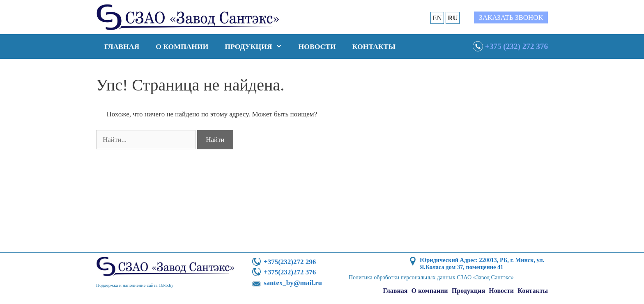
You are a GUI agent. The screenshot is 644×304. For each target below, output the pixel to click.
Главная (122, 46)
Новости (317, 46)
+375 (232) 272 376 (516, 46)
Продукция (257, 46)
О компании (182, 46)
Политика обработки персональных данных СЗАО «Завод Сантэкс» (431, 277)
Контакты (374, 46)
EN (437, 18)
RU (453, 18)
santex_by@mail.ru (293, 283)
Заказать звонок (511, 17)
